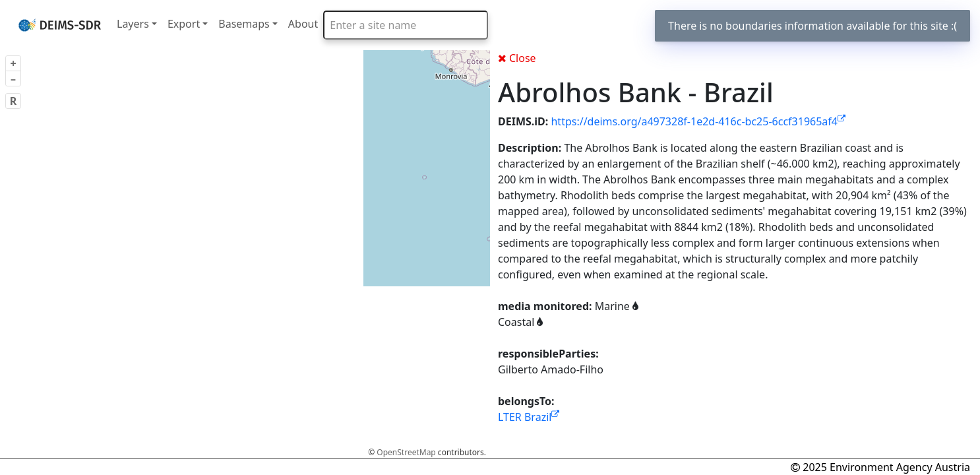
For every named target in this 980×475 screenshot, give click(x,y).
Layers (133, 24)
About (303, 24)
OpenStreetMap (406, 452)
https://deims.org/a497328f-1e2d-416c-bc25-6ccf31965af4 (698, 121)
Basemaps (244, 24)
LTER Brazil (529, 417)
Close (517, 58)
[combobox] (406, 25)
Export (184, 24)
